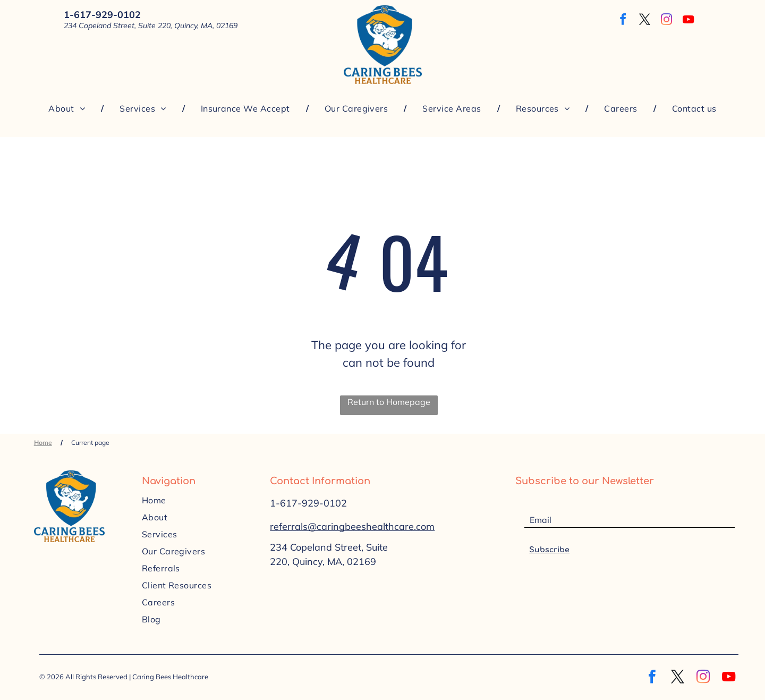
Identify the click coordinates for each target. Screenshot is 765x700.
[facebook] (623, 21)
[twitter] (645, 21)
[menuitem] (68, 108)
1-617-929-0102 (308, 503)
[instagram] (667, 21)
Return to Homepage (389, 402)
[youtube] (688, 21)
